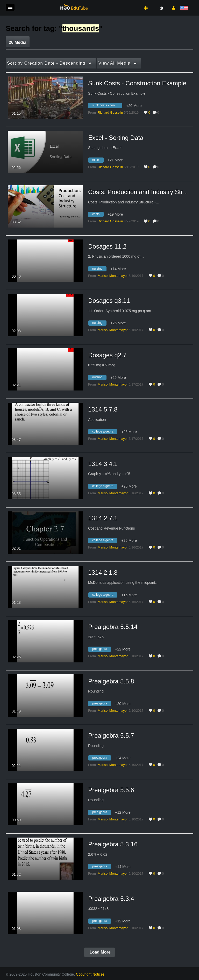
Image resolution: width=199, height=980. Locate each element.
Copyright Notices (90, 974)
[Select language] (185, 8)
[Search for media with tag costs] (98, 215)
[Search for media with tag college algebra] (105, 433)
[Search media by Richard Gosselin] (110, 112)
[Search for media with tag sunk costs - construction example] (107, 106)
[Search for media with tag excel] (98, 161)
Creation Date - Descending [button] (46, 63)
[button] (10, 7)
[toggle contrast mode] (161, 8)
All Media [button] (114, 63)
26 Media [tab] (18, 42)
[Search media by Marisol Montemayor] (113, 276)
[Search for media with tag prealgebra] (102, 650)
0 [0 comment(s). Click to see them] (159, 112)
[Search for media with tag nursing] (99, 269)
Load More (99, 952)
